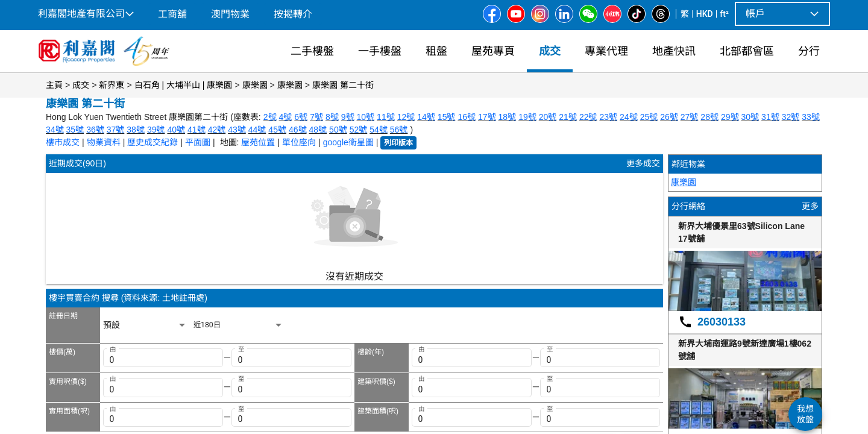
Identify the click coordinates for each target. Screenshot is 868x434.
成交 (81, 85)
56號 (399, 130)
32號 (791, 117)
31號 (770, 117)
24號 (629, 117)
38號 (136, 130)
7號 (316, 117)
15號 (447, 117)
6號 (301, 117)
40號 (176, 130)
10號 (366, 117)
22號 (588, 117)
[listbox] (145, 325)
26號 (669, 117)
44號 (257, 130)
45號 (277, 130)
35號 (75, 130)
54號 (379, 130)
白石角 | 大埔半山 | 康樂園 (184, 85)
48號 (318, 130)
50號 (338, 130)
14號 (426, 117)
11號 (386, 117)
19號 (527, 117)
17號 (487, 117)
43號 (237, 130)
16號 (467, 117)
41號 (197, 130)
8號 (332, 117)
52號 (359, 130)
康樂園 (255, 85)
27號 (690, 117)
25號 (649, 117)
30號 (750, 117)
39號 (156, 130)
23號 (608, 117)
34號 (55, 130)
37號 (116, 130)
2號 (270, 117)
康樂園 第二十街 (343, 85)
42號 (217, 130)
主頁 (54, 85)
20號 (548, 117)
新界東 (112, 85)
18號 (508, 117)
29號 (730, 117)
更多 (810, 206)
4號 (286, 117)
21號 (568, 117)
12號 (406, 117)
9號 (348, 117)
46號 (298, 130)
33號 (811, 117)
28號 (709, 117)
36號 (95, 130)
